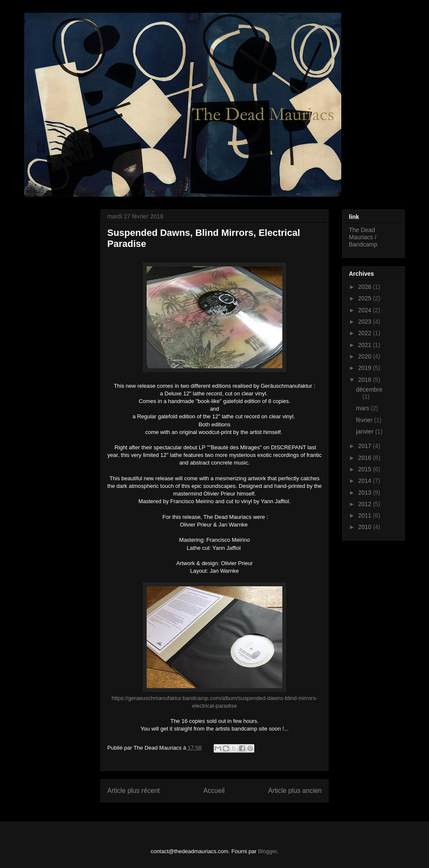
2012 (366, 504)
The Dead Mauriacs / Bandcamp (363, 237)
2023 (366, 322)
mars (364, 408)
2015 (366, 469)
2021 (366, 345)
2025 (366, 298)
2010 (366, 527)
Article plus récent (134, 791)
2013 (366, 493)
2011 (366, 515)
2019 (366, 368)
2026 (366, 287)
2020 (366, 356)
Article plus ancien (295, 791)
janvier (366, 431)
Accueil (214, 791)
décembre (369, 389)
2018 (366, 380)
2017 (366, 446)
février (365, 420)
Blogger (267, 851)
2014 (366, 481)
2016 (366, 458)
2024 (366, 310)
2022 (366, 333)
